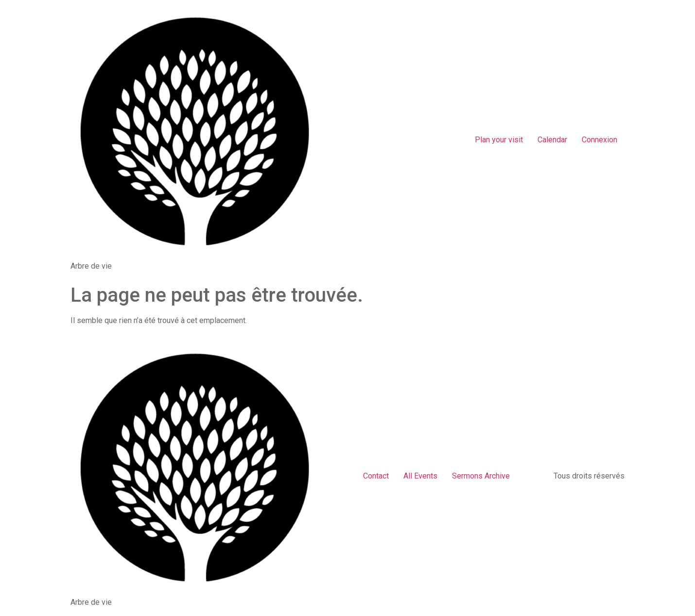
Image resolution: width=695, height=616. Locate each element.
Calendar (552, 140)
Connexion (599, 140)
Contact (376, 476)
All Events (420, 476)
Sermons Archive (481, 476)
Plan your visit (499, 140)
